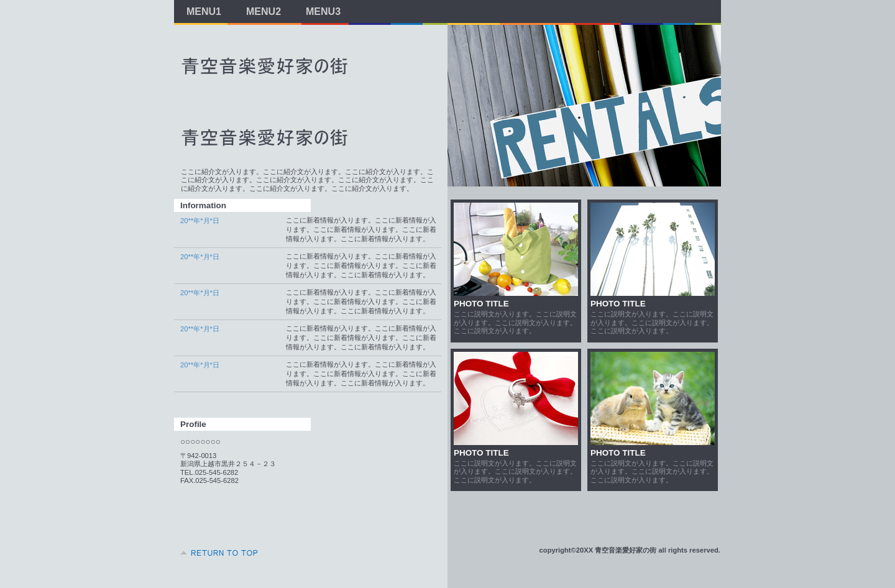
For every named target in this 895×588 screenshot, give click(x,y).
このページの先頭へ (218, 553)
